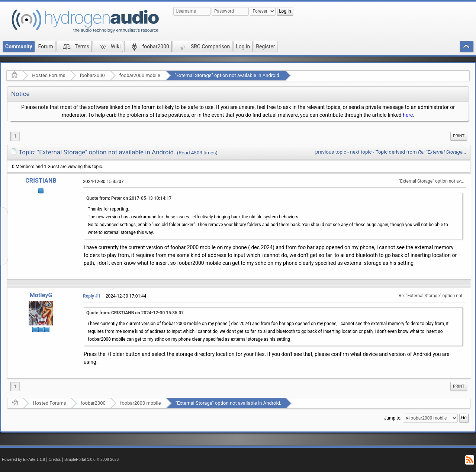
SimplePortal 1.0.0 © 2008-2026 (91, 460)
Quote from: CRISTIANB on (135, 313)
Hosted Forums (49, 75)
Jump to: (393, 418)
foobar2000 (92, 75)
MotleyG (41, 295)
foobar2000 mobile (140, 75)
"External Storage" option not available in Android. (228, 75)
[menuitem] (459, 136)
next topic (361, 152)
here (408, 115)
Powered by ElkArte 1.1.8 (23, 460)
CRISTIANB (41, 181)
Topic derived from (421, 152)
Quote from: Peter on (129, 198)
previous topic (331, 152)
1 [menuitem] (15, 136)
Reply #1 (92, 296)
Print (459, 136)
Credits (55, 460)
